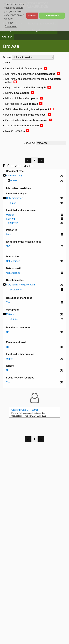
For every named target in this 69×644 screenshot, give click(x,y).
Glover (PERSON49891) (25, 410)
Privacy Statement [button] (11, 25)
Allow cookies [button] (52, 16)
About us (7, 37)
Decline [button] (32, 16)
